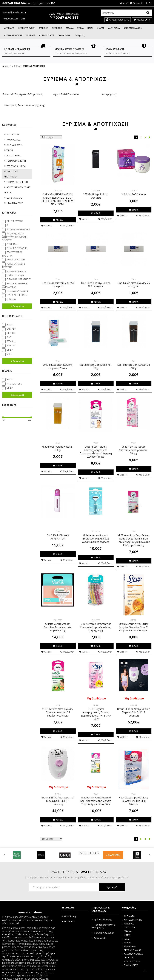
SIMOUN (11, 339)
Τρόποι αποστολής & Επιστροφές (104, 920)
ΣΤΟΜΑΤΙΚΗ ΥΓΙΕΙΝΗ (16, 175)
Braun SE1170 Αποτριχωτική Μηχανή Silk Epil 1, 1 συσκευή (58, 794)
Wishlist (46, 219)
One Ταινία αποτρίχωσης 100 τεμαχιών (96, 278)
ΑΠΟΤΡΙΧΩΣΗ (13, 237)
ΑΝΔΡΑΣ (101, 28)
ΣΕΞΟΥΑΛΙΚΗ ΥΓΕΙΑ (15, 159)
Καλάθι (58, 213)
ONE (9, 331)
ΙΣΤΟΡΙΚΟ (68, 915)
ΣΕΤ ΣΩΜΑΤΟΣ (13, 191)
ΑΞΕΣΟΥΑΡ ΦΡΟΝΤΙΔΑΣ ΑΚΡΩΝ (17, 183)
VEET (9, 347)
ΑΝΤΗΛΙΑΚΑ (114, 28)
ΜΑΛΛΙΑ (70, 28)
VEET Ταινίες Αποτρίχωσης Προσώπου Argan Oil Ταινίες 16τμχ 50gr (58, 706)
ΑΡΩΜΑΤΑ (9, 28)
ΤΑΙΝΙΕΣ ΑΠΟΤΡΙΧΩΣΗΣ (17, 284)
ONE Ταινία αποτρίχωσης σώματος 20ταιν (58, 360)
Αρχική (124, 3)
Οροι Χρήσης (69, 910)
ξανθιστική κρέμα (15, 269)
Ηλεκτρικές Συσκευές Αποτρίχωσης (134, 97)
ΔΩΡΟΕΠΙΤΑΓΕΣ (47, 35)
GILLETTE (11, 326)
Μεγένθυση (67, 219)
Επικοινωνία (137, 3)
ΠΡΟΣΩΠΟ (57, 28)
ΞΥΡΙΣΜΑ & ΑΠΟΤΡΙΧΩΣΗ (34, 66)
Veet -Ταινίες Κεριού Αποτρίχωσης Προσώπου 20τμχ (134, 443)
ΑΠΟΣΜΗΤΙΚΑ (12, 149)
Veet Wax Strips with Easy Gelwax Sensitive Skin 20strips (134, 794)
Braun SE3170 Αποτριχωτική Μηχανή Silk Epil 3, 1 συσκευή (134, 706)
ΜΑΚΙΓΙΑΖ (44, 28)
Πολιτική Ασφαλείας (103, 926)
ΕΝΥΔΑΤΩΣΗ (12, 128)
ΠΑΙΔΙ (90, 28)
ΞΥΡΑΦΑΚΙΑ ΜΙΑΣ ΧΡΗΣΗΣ (19, 273)
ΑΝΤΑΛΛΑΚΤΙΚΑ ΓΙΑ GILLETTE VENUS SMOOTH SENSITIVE (15, 230)
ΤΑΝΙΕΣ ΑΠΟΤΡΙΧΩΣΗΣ (17, 288)
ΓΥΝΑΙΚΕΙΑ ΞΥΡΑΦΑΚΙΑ (17, 242)
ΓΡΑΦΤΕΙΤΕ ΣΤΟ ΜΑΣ (78, 865)
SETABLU (11, 335)
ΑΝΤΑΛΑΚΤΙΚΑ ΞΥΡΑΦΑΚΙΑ (18, 223)
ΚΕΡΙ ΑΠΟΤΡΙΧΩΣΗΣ (16, 253)
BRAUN (10, 318)
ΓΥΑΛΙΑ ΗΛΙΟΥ (64, 35)
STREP (10, 343)
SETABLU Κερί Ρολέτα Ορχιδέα (96, 189)
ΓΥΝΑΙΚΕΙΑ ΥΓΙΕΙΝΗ (15, 154)
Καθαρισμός (17, 300)
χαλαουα (11, 293)
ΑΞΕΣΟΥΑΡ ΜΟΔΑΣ (13, 35)
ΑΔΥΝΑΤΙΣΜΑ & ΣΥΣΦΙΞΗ (13, 141)
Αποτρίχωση (96, 94)
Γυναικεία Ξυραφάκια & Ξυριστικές (20, 97)
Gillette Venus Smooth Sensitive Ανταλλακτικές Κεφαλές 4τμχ (58, 621)
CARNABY (11, 322)
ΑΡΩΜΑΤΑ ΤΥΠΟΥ (27, 28)
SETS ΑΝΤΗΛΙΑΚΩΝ (133, 28)
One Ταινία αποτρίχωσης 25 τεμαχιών (134, 278)
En (150, 3)
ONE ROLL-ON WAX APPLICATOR (58, 530)
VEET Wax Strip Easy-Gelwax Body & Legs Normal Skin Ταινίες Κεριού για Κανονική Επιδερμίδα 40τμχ (134, 534)
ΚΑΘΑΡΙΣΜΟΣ (12, 133)
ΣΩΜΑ (80, 28)
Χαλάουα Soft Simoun (134, 188)
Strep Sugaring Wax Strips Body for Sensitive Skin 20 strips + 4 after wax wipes (134, 621)
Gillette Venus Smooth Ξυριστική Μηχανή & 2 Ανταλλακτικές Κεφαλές (96, 532)
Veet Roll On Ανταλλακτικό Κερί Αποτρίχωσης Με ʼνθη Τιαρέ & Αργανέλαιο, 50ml (96, 794)
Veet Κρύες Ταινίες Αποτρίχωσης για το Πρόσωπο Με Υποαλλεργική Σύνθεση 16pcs (96, 445)
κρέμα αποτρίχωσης (17, 264)
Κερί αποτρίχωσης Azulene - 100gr (96, 360)
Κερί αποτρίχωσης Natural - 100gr (58, 442)
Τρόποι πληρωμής (102, 913)
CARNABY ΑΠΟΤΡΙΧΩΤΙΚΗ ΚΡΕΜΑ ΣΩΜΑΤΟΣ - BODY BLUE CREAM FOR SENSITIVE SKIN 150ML (58, 193)
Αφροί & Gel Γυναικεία (58, 94)
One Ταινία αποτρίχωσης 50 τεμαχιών (58, 278)
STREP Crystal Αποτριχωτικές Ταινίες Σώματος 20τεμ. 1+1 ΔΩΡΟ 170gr (96, 707)
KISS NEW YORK (14, 377)
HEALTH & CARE (13, 196)
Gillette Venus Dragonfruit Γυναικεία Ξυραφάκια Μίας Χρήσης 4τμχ (96, 621)
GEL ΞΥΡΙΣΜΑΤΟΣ (15, 215)
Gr (146, 3)
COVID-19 (31, 35)
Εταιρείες (80, 35)
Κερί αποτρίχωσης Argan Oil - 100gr (134, 360)
